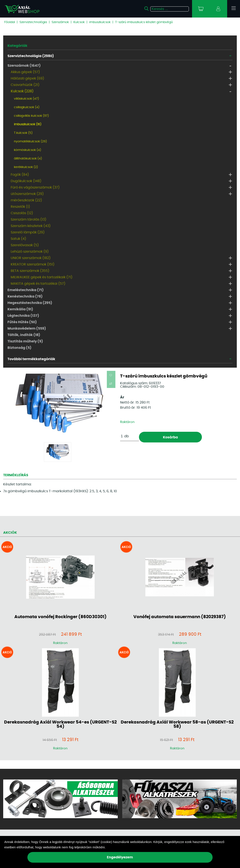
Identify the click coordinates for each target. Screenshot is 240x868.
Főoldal (10, 22)
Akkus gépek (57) (25, 72)
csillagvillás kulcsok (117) (31, 116)
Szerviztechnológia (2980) (31, 56)
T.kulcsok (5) (23, 133)
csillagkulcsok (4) (27, 107)
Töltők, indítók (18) (24, 335)
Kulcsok (79, 22)
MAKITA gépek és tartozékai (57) (38, 284)
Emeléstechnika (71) (26, 290)
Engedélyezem (120, 857)
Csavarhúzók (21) (25, 85)
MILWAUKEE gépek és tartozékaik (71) (42, 277)
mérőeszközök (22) (26, 200)
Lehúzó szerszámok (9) (30, 252)
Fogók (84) (20, 175)
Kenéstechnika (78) (25, 296)
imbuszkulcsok (100, 22)
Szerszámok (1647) (24, 66)
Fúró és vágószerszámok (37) (35, 187)
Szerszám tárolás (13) (28, 220)
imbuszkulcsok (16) (28, 124)
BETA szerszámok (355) (30, 271)
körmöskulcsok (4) (28, 150)
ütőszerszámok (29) (27, 194)
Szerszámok (60, 22)
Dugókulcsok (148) (26, 181)
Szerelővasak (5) (25, 245)
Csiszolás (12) (22, 213)
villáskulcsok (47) (26, 99)
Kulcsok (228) (22, 91)
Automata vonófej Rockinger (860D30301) (60, 617)
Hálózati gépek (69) (27, 78)
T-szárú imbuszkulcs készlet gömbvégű (144, 22)
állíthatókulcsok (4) (28, 159)
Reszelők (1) (20, 207)
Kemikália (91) (20, 309)
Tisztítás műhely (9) (25, 341)
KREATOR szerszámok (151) (33, 264)
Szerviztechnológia (33, 22)
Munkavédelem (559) (27, 329)
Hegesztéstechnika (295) (30, 303)
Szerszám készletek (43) (31, 226)
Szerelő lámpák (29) (28, 232)
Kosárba (170, 437)
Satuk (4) (18, 239)
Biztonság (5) (19, 348)
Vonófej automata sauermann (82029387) (180, 617)
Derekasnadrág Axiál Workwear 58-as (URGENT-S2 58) (177, 724)
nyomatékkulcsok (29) (30, 141)
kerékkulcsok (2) (26, 167)
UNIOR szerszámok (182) (31, 258)
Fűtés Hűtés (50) (22, 322)
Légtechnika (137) (23, 316)
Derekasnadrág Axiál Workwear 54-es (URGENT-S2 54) (60, 724)
